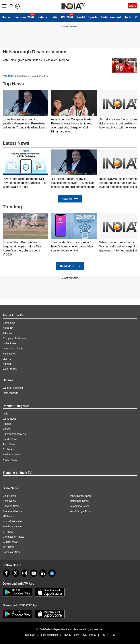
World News (10, 419)
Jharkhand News (12, 511)
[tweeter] (15, 573)
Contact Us (9, 323)
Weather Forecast (13, 388)
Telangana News (79, 506)
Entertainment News (14, 434)
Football (8, 76)
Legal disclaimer (49, 635)
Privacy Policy (71, 635)
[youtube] (34, 573)
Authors (7, 364)
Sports (93, 17)
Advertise (8, 333)
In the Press (10, 343)
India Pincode (10, 393)
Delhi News (9, 501)
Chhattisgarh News (13, 537)
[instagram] (25, 573)
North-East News (12, 521)
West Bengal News (81, 511)
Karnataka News (12, 552)
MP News (8, 516)
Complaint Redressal (15, 338)
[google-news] (52, 573)
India (54, 17)
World (81, 17)
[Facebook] (6, 573)
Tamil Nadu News (13, 526)
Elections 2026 (24, 17)
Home (6, 17)
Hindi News (9, 354)
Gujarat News (10, 542)
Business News (11, 454)
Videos (42, 17)
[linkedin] (43, 573)
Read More (70, 266)
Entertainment (111, 17)
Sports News (10, 439)
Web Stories (10, 369)
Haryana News (11, 506)
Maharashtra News (81, 496)
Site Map (30, 635)
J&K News (9, 547)
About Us (8, 328)
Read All (70, 199)
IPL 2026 (67, 17)
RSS (112, 635)
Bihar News (9, 496)
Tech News (9, 444)
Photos (7, 424)
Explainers (9, 449)
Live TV (7, 359)
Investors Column (13, 348)
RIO (103, 635)
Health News (10, 460)
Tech (128, 17)
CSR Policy (90, 635)
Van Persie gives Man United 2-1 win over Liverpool (36, 60)
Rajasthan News (79, 501)
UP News (8, 532)
